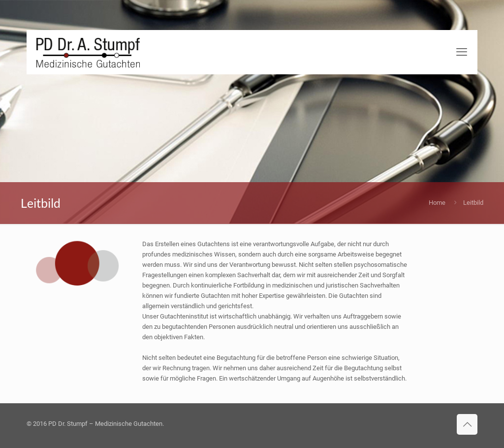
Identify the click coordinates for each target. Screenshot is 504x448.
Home (437, 203)
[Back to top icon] (467, 424)
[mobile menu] (462, 52)
